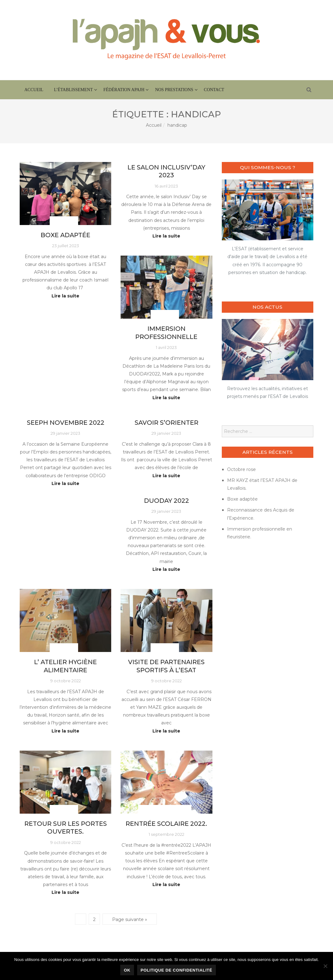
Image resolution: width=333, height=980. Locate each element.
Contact (214, 90)
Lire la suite (65, 296)
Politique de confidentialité (176, 970)
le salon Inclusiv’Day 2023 (166, 171)
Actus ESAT (64, 221)
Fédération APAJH (124, 90)
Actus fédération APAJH (165, 809)
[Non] (325, 966)
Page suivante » (130, 919)
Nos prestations (174, 90)
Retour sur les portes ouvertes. (66, 828)
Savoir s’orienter (166, 423)
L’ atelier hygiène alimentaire (65, 666)
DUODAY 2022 (166, 501)
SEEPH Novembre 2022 (66, 423)
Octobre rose (241, 469)
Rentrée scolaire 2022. (166, 824)
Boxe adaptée (65, 235)
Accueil (34, 90)
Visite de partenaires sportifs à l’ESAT (166, 666)
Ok (127, 970)
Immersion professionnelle (166, 333)
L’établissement (73, 90)
